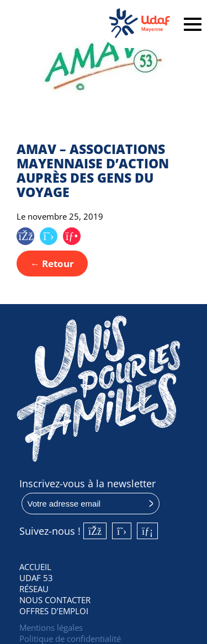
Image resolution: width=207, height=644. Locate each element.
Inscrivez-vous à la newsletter (87, 483)
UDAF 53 (36, 578)
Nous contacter (55, 600)
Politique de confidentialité (70, 638)
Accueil (35, 567)
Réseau (34, 589)
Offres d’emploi (54, 611)
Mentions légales (51, 627)
